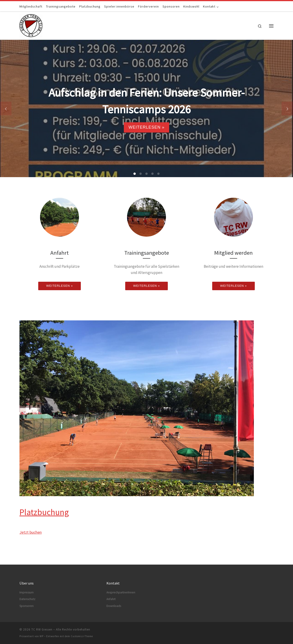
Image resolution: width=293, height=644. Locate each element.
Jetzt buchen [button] (31, 532)
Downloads (114, 606)
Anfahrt (111, 599)
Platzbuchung (44, 512)
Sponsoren (27, 606)
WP (42, 636)
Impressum (27, 592)
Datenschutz (27, 599)
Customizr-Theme (82, 636)
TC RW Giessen (42, 629)
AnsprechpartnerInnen (121, 592)
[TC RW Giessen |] (31, 25)
